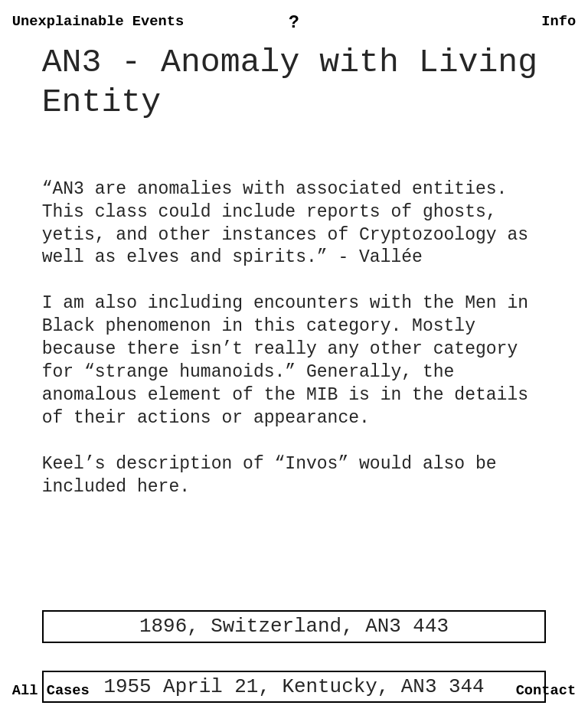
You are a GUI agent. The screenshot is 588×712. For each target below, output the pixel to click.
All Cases (51, 691)
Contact (546, 691)
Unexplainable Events (98, 21)
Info (559, 21)
